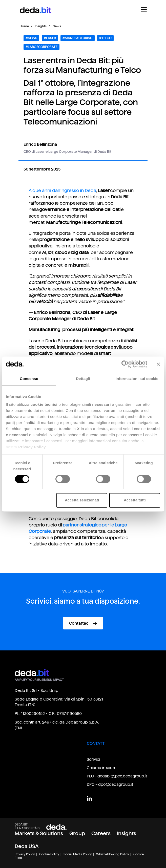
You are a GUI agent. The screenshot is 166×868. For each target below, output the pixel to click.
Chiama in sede (101, 768)
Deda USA (27, 846)
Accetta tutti (135, 500)
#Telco (105, 38)
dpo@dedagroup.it (116, 784)
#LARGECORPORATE (41, 47)
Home (24, 26)
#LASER (50, 38)
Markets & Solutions (39, 833)
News (57, 26)
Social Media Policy (78, 854)
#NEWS (31, 38)
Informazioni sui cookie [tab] (137, 379)
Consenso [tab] (29, 379)
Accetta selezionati (82, 500)
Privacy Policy (25, 854)
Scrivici (94, 759)
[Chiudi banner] (158, 364)
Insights (41, 26)
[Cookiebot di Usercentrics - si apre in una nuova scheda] (125, 364)
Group (77, 833)
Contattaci (83, 623)
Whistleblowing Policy (112, 854)
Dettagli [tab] (83, 379)
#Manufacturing (78, 38)
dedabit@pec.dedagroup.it (122, 776)
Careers (101, 833)
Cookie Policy (49, 854)
